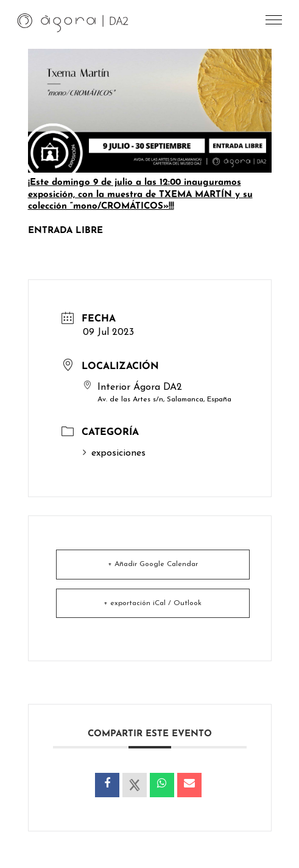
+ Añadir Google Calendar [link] (153, 564)
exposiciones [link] (114, 453)
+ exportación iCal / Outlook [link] (153, 603)
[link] (73, 22)
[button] (275, 23)
